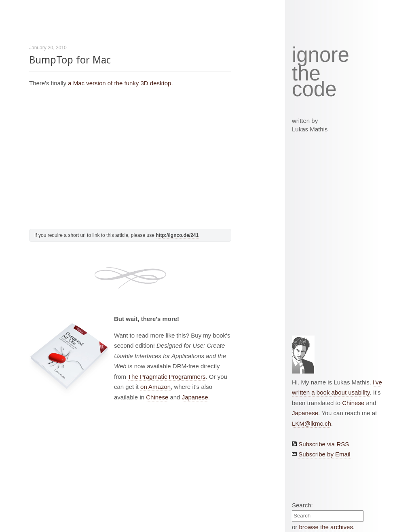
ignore (321, 55)
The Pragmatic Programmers (167, 377)
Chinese (157, 397)
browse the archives (326, 527)
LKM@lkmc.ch (312, 423)
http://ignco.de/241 (177, 235)
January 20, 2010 (48, 48)
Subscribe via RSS (324, 444)
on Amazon (155, 387)
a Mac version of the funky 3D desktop (119, 83)
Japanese (195, 397)
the (306, 74)
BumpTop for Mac (70, 60)
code (314, 90)
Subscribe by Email (324, 454)
